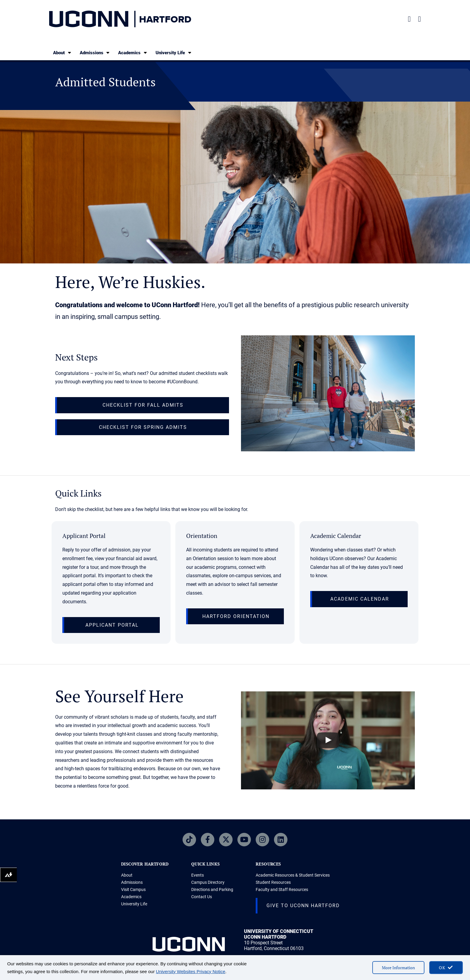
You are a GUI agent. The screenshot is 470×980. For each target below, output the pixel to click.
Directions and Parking (212, 889)
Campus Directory (208, 882)
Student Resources (273, 882)
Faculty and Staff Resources (282, 889)
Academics (133, 53)
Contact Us (202, 897)
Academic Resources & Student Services (293, 875)
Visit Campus (133, 889)
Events (198, 875)
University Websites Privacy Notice (190, 971)
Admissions (95, 53)
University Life (174, 53)
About (62, 53)
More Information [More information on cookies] (398, 968)
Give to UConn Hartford (303, 906)
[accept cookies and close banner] (446, 968)
